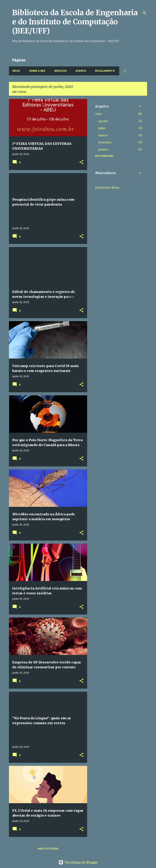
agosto (103, 121)
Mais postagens (48, 849)
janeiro (103, 150)
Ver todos (19, 92)
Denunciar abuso (107, 187)
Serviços (60, 71)
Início (16, 71)
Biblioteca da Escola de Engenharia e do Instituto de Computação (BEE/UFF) (75, 22)
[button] (81, 162)
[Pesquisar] (145, 13)
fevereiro (105, 142)
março (103, 135)
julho (102, 128)
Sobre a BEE (37, 71)
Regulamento (105, 71)
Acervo (81, 71)
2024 (99, 114)
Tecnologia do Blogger (78, 862)
